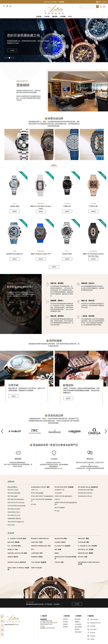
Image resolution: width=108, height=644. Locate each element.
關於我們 (12, 302)
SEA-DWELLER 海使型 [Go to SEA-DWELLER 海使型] (14, 509)
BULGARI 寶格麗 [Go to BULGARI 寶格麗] (13, 542)
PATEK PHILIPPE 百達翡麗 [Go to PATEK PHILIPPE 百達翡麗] (64, 487)
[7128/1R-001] (93, 185)
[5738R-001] (67, 185)
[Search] (97, 7)
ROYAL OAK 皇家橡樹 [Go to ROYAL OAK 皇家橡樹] (37, 493)
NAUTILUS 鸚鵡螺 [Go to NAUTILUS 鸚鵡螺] (60, 508)
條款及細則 (78, 619)
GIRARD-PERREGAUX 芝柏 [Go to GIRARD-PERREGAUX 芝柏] (41, 546)
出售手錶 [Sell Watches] (47, 17)
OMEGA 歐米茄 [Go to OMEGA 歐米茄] (13, 557)
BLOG (70, 17)
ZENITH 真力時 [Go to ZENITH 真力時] (36, 568)
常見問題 (22, 302)
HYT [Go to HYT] (33, 549)
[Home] (54, 10)
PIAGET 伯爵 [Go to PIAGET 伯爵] (83, 557)
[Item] (5, 58)
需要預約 (55, 623)
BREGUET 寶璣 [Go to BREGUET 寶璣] (83, 539)
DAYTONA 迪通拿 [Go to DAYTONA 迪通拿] (13, 496)
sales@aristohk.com (95, 623)
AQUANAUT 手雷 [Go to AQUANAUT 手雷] (59, 490)
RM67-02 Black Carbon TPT (41, 254)
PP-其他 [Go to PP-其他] (57, 511)
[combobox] (88, 7)
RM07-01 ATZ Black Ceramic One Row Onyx (93, 255)
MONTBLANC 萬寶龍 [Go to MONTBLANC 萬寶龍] (86, 553)
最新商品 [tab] (54, 165)
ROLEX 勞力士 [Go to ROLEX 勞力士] (13, 487)
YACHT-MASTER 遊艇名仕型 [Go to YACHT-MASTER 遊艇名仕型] (16, 522)
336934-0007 (67, 254)
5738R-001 (67, 206)
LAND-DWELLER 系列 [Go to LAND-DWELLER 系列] (14, 512)
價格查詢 (15, 211)
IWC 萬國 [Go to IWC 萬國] (58, 549)
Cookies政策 (78, 624)
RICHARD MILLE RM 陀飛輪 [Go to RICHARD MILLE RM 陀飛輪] (86, 490)
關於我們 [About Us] (55, 17)
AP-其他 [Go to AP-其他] (33, 504)
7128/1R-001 (93, 206)
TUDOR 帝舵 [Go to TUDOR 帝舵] (59, 562)
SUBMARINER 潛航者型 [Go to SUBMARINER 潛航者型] (14, 519)
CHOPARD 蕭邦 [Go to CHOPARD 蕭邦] (84, 542)
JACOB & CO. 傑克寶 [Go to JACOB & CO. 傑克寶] (86, 549)
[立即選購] (12, 50)
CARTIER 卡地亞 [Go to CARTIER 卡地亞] (37, 542)
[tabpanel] (54, 220)
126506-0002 (15, 206)
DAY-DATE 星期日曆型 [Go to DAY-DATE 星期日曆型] (14, 493)
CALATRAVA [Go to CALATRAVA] (58, 493)
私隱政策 (77, 622)
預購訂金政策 (78, 632)
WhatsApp (93, 626)
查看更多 (54, 267)
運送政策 (77, 629)
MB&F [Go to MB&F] (57, 553)
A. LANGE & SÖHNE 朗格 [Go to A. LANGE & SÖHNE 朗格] (17, 539)
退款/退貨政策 (78, 627)
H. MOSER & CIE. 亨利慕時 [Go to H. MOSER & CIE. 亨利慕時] (88, 546)
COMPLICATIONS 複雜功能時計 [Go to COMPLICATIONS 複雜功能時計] (63, 496)
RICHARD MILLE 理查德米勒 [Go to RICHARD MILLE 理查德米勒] (88, 487)
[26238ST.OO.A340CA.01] (15, 233)
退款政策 (60, 468)
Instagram (93, 636)
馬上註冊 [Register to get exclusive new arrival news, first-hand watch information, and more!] (77, 604)
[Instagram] (7, 6)
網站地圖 (65, 627)
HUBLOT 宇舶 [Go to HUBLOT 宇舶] (13, 549)
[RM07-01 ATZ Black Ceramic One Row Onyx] (93, 233)
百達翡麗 (67, 204)
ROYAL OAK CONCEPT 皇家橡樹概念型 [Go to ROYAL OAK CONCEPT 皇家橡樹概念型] (42, 496)
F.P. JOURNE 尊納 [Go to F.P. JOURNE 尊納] (14, 546)
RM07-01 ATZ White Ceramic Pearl (41, 207)
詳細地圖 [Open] (42, 626)
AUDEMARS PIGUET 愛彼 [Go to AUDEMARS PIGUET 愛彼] (40, 487)
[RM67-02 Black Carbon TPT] (41, 233)
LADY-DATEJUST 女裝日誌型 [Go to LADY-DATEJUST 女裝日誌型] (16, 503)
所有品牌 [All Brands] (39, 17)
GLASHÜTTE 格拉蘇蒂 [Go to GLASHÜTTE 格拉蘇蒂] (63, 546)
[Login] (101, 7)
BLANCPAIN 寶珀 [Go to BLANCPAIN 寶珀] (61, 539)
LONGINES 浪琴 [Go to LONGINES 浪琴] (37, 553)
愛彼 (15, 251)
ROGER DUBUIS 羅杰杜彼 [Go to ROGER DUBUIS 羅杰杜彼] (17, 562)
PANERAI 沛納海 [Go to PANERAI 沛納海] (37, 557)
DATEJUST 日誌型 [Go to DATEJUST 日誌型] (13, 490)
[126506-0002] (15, 185)
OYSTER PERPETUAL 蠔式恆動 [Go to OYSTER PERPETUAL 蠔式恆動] (16, 506)
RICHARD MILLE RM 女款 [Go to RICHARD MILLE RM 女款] (85, 496)
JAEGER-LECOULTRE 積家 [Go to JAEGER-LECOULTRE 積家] (17, 553)
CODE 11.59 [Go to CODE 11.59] (34, 490)
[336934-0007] (67, 233)
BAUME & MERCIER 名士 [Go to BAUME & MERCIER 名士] (40, 539)
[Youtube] (10, 6)
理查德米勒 (41, 204)
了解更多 (13, 396)
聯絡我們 (68, 398)
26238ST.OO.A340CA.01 (15, 254)
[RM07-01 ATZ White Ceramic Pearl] (41, 185)
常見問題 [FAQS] (63, 17)
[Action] (2, 635)
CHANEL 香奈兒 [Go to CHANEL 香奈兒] (60, 542)
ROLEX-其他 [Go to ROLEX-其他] (11, 525)
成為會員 (62, 2)
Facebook (92, 633)
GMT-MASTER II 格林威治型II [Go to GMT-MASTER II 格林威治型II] (16, 499)
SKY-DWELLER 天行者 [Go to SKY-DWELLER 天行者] (14, 515)
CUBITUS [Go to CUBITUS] (57, 499)
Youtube (92, 639)
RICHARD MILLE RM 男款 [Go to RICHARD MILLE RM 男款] (85, 493)
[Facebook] (4, 6)
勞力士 (15, 204)
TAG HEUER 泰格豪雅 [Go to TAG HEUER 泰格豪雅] (39, 562)
